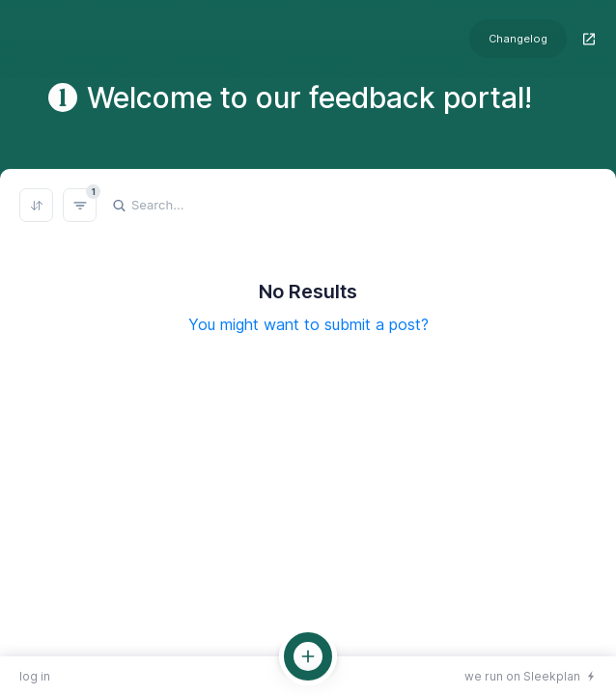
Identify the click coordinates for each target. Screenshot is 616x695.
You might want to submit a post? (308, 324)
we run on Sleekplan (522, 676)
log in (35, 676)
